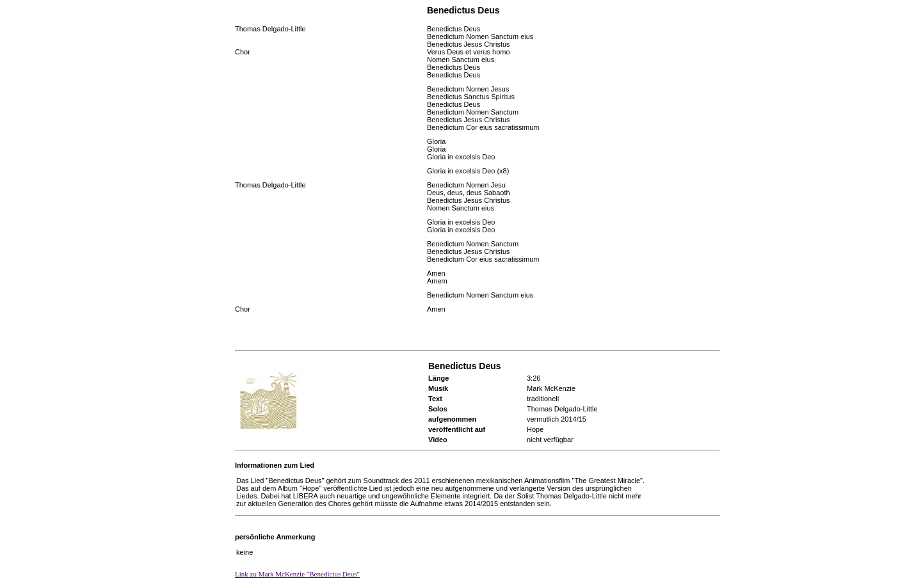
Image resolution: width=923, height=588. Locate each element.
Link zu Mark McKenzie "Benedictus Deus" (297, 574)
